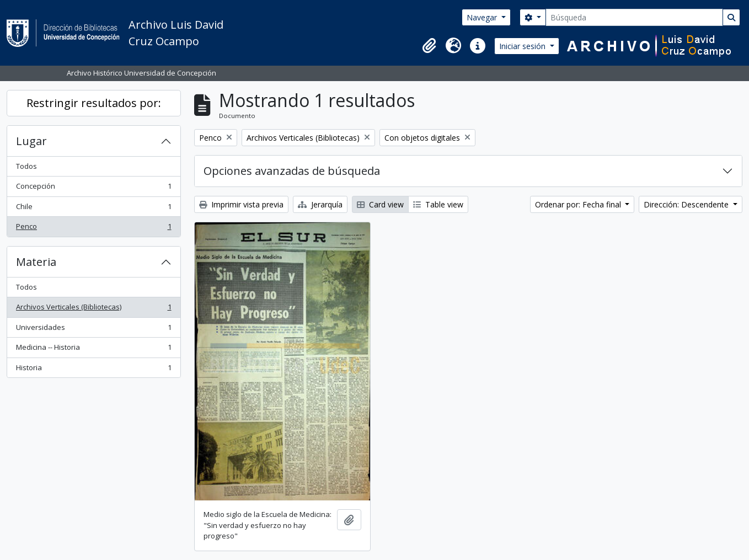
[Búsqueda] (634, 17)
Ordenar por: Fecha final (579, 204)
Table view (438, 204)
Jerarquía (320, 204)
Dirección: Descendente (687, 204)
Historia (93, 370)
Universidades (93, 330)
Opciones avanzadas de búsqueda (292, 171)
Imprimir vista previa (241, 204)
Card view (380, 204)
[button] (429, 46)
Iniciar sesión (523, 46)
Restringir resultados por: (94, 103)
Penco (93, 229)
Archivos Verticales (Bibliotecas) (93, 309)
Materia (36, 262)
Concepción (93, 188)
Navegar (483, 17)
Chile (93, 209)
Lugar (31, 141)
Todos (26, 166)
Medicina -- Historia (93, 350)
